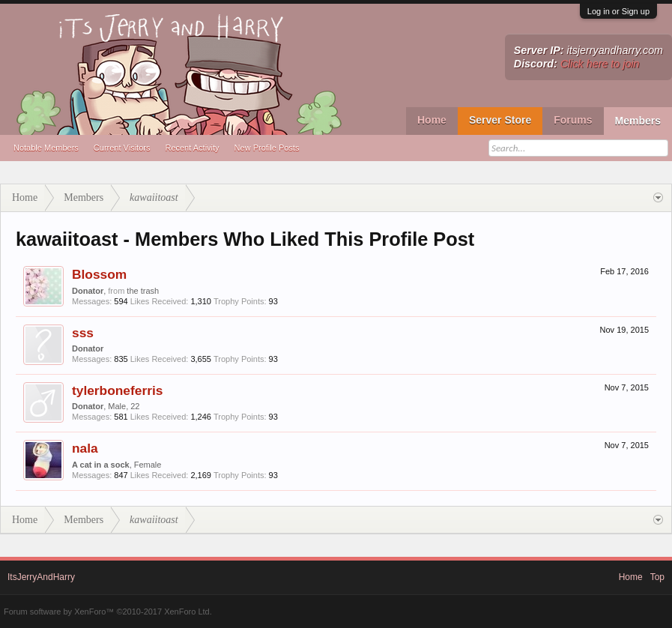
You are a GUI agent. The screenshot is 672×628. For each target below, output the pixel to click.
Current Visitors (122, 148)
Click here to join (600, 64)
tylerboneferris (117, 390)
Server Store (500, 120)
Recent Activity (192, 148)
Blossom (99, 274)
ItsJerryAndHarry (41, 577)
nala (85, 448)
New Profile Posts (267, 148)
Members (638, 121)
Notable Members (46, 148)
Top (657, 577)
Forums (573, 120)
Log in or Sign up (618, 11)
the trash (143, 291)
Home (432, 120)
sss (83, 333)
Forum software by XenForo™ (108, 612)
